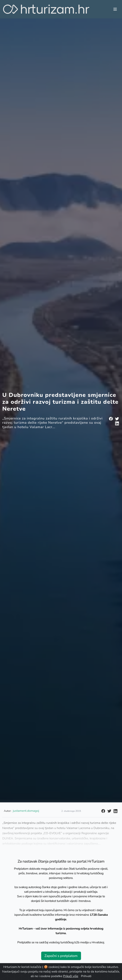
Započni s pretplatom (61, 956)
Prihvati (86, 976)
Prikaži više (71, 976)
